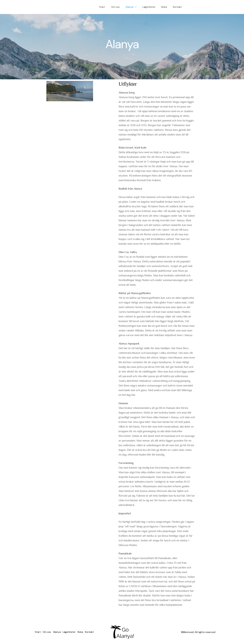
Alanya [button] (134, 7)
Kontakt (178, 7)
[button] (138, 7)
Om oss (120, 7)
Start (107, 7)
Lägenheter (151, 7)
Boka (166, 7)
